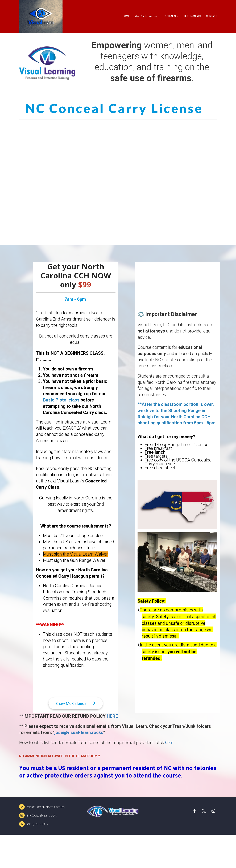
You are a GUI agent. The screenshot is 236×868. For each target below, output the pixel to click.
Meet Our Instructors (146, 16)
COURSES (170, 16)
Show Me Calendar (76, 703)
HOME (126, 16)
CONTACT (212, 16)
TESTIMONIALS (192, 16)
